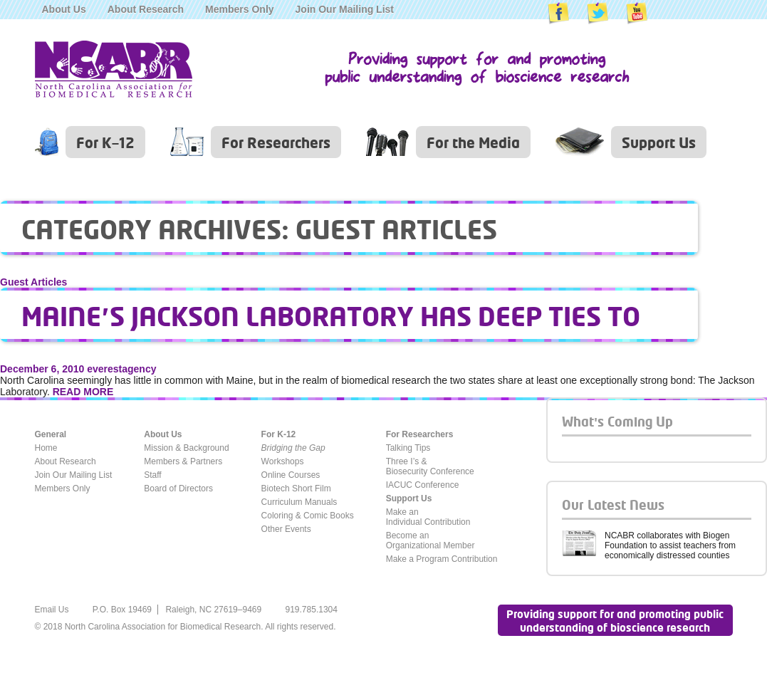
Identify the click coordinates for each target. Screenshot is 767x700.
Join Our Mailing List (345, 9)
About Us (64, 9)
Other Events (286, 529)
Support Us (659, 142)
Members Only (239, 9)
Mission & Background (186, 448)
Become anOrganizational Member (431, 540)
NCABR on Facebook (558, 14)
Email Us (52, 610)
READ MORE (83, 392)
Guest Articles (33, 282)
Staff (152, 475)
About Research (146, 9)
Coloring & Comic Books (308, 516)
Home (46, 448)
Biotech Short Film (296, 489)
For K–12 (105, 142)
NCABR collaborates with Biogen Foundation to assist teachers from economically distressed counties (670, 545)
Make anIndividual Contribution (428, 517)
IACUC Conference (423, 485)
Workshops (283, 461)
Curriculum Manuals (299, 502)
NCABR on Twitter (598, 14)
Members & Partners (183, 461)
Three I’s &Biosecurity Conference (430, 466)
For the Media (473, 142)
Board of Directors (178, 489)
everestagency (121, 369)
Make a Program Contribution (442, 559)
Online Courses (291, 475)
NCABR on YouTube (637, 14)
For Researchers (276, 142)
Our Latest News (613, 505)
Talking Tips (408, 448)
